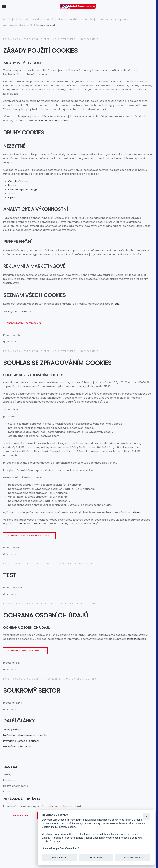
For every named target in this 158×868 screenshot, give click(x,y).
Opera (12, 197)
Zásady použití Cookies (40, 51)
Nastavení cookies (133, 857)
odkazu (136, 512)
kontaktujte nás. (136, 639)
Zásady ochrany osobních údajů (79, 524)
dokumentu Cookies (28, 524)
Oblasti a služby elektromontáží (34, 19)
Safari (12, 193)
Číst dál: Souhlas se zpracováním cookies (29, 536)
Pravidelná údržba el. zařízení (21, 741)
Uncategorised (89, 39)
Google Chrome (18, 181)
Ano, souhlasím (60, 857)
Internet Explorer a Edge (23, 189)
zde (53, 109)
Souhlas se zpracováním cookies (57, 363)
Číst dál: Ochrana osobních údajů (25, 651)
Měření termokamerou (17, 746)
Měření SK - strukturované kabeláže (25, 735)
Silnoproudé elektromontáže (75, 19)
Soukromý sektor (32, 690)
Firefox (12, 185)
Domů (7, 19)
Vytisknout (13, 342)
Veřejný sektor (12, 729)
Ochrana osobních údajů (53, 120)
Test (10, 575)
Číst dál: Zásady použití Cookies (24, 323)
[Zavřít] (146, 816)
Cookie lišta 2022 (26, 311)
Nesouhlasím (96, 857)
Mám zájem (20, 815)
